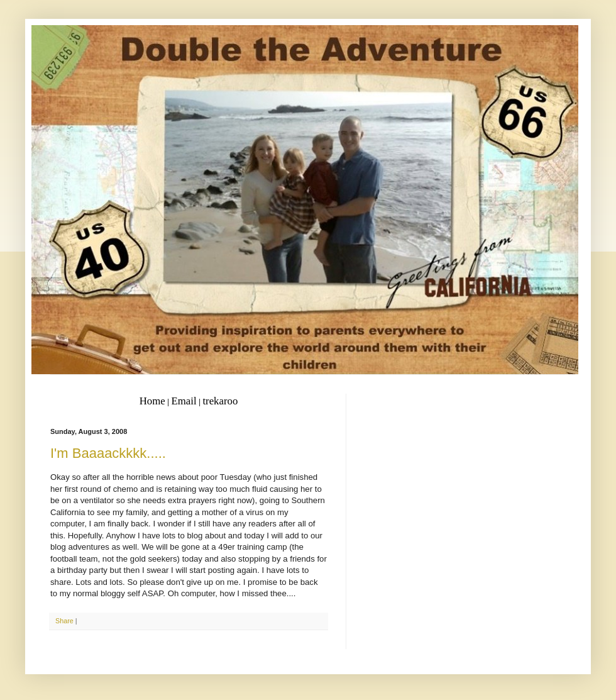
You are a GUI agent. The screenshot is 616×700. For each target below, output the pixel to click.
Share (64, 621)
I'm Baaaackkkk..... (108, 453)
